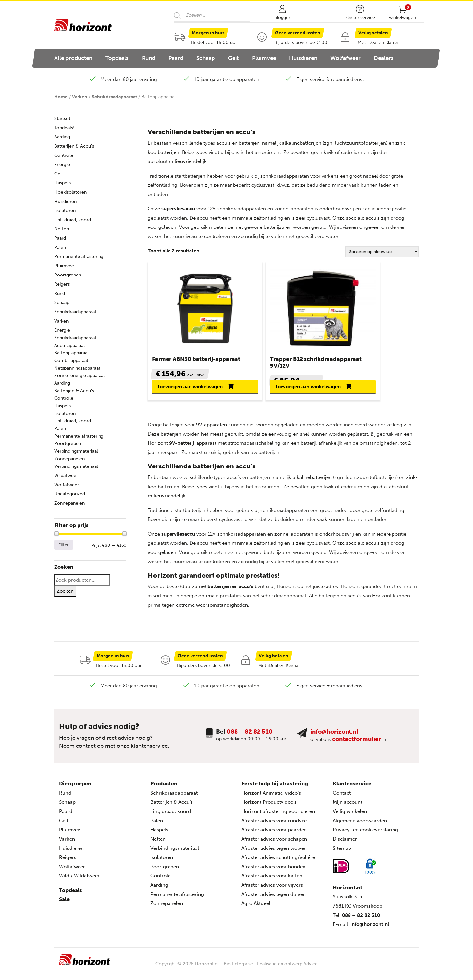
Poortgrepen (68, 275)
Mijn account (348, 807)
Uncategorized (70, 494)
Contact (342, 798)
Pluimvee (264, 58)
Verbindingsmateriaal (76, 451)
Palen (60, 247)
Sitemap (342, 853)
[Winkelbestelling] (382, 252)
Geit (233, 58)
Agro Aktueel (256, 908)
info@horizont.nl (334, 737)
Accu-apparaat (70, 345)
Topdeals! (64, 128)
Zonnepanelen (69, 459)
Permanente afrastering (79, 257)
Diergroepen (75, 789)
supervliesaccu (178, 209)
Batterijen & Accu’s (172, 807)
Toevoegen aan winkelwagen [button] (177, 389)
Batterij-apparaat (72, 353)
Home (61, 97)
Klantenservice (352, 789)
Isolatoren (65, 211)
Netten (62, 229)
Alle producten (73, 58)
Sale (64, 904)
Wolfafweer (346, 58)
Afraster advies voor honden (273, 872)
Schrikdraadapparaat (114, 97)
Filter (64, 545)
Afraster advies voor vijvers (272, 890)
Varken (80, 97)
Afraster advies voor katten (272, 881)
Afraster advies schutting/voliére (278, 862)
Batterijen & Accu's (74, 146)
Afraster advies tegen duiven (274, 899)
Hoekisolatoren (70, 192)
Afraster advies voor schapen (274, 844)
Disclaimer (345, 844)
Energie (62, 165)
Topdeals (117, 58)
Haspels (62, 183)
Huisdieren (303, 58)
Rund (149, 58)
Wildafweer (66, 476)
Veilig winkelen (350, 816)
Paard (176, 58)
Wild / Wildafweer (79, 881)
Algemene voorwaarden (360, 825)
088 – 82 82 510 (250, 737)
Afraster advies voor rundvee (274, 825)
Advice (311, 969)
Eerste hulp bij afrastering (275, 789)
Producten (164, 789)
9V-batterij (182, 448)
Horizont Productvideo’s (269, 807)
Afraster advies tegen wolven (274, 853)
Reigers (62, 284)
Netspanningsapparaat (77, 368)
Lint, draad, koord (73, 220)
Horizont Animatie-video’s (271, 798)
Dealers (384, 58)
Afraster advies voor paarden (274, 835)
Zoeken (65, 591)
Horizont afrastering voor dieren (278, 816)
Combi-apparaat (71, 360)
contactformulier (357, 744)
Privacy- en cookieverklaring (365, 835)
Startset (62, 119)
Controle (64, 155)
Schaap (206, 58)
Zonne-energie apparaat (80, 376)
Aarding (62, 137)
